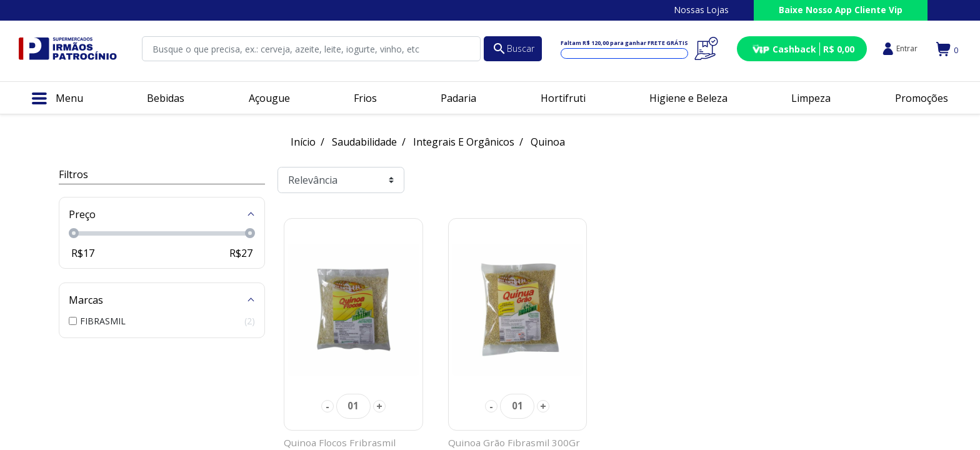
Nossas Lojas (702, 10)
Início (303, 142)
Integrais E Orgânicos (464, 142)
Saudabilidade (364, 142)
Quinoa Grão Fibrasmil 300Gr (514, 442)
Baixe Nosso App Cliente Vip (841, 10)
